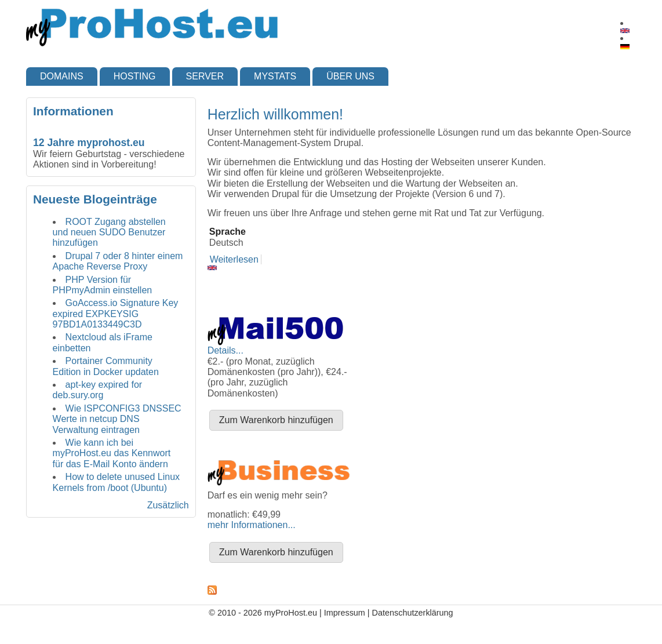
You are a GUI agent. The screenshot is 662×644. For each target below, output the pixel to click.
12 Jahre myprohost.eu (89, 143)
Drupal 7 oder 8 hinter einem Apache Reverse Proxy (118, 261)
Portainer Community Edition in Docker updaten (106, 366)
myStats (275, 76)
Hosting (135, 76)
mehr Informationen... (252, 525)
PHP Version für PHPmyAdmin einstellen (103, 285)
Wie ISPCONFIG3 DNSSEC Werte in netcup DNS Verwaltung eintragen (117, 419)
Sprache (228, 232)
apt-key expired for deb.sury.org (98, 390)
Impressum (345, 613)
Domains (62, 76)
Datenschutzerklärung (413, 613)
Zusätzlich (168, 505)
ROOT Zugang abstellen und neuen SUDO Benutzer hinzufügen (109, 232)
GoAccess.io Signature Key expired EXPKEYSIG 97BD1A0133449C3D (116, 314)
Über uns (350, 76)
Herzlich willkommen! (275, 114)
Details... (225, 350)
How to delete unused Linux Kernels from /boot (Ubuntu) (116, 482)
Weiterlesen (234, 259)
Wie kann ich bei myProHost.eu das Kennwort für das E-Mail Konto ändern (112, 453)
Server (205, 76)
